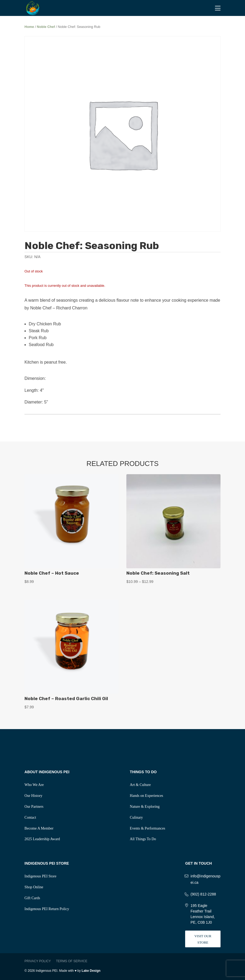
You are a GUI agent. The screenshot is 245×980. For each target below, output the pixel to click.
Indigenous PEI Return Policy (47, 909)
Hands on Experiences (146, 796)
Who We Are (34, 785)
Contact (30, 817)
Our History (33, 796)
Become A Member (39, 828)
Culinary (136, 817)
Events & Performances (148, 828)
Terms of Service (72, 961)
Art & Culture (140, 785)
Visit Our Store (203, 939)
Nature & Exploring (145, 807)
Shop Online (34, 887)
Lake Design (91, 971)
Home (29, 27)
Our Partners (34, 807)
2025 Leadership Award (42, 839)
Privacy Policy (38, 961)
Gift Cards (32, 898)
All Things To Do (143, 839)
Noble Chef (46, 27)
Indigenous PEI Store (40, 876)
